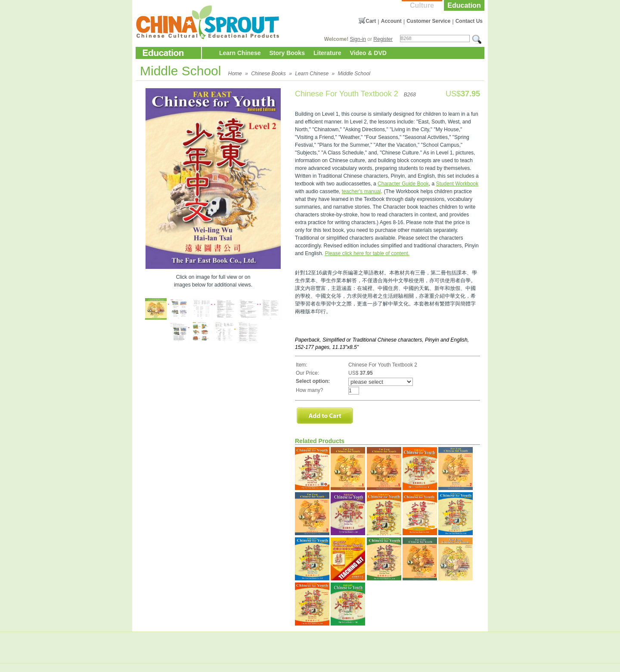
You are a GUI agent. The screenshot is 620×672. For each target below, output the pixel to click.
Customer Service (428, 21)
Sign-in (358, 39)
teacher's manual (361, 191)
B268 (410, 95)
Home (235, 74)
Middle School (354, 74)
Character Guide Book (403, 184)
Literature (327, 53)
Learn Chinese (240, 53)
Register (383, 39)
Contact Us (469, 21)
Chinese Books (268, 74)
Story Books (287, 53)
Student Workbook (457, 184)
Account (391, 21)
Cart (371, 21)
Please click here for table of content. (367, 253)
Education (464, 5)
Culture (422, 5)
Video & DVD (368, 53)
